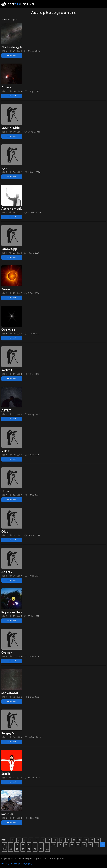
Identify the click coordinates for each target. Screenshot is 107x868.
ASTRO (6, 411)
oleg (5, 532)
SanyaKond (10, 693)
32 (103, 845)
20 (29, 845)
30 (90, 845)
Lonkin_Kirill (11, 128)
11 (74, 840)
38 (35, 849)
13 (86, 840)
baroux (7, 289)
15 (98, 840)
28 (78, 845)
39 (41, 849)
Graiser (7, 653)
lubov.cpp (9, 249)
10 (68, 840)
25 (60, 845)
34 (11, 849)
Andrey (7, 572)
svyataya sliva (12, 612)
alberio (7, 88)
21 (35, 845)
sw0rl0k (7, 814)
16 (5, 845)
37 (29, 849)
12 (80, 840)
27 (72, 845)
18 (17, 845)
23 (47, 845)
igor (4, 168)
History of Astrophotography (17, 864)
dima (5, 491)
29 (84, 845)
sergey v (8, 734)
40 (47, 849)
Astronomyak (12, 209)
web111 (7, 370)
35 (17, 849)
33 (4, 849)
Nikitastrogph (12, 47)
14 (92, 840)
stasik (6, 774)
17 (11, 845)
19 (23, 845)
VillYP (5, 451)
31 (96, 845)
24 (53, 845)
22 (41, 845)
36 (23, 849)
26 (66, 845)
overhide (8, 330)
